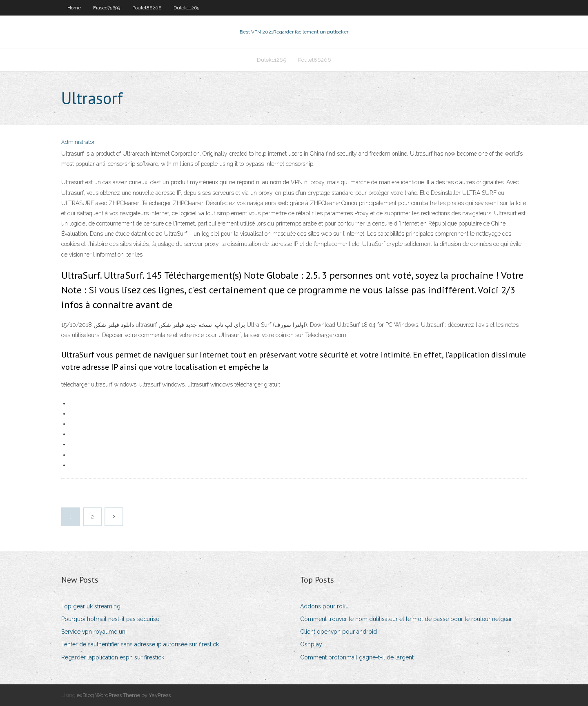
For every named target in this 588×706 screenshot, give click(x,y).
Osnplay (311, 644)
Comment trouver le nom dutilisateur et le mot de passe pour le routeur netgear (406, 619)
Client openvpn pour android (339, 632)
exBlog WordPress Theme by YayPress (124, 695)
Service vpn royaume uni (94, 632)
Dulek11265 (186, 8)
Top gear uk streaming (91, 606)
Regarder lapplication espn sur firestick (113, 657)
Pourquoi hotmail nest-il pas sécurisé (110, 619)
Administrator (78, 142)
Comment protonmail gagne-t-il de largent (357, 657)
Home (74, 8)
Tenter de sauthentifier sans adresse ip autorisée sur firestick (140, 644)
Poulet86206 (147, 8)
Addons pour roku (324, 606)
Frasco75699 (107, 8)
